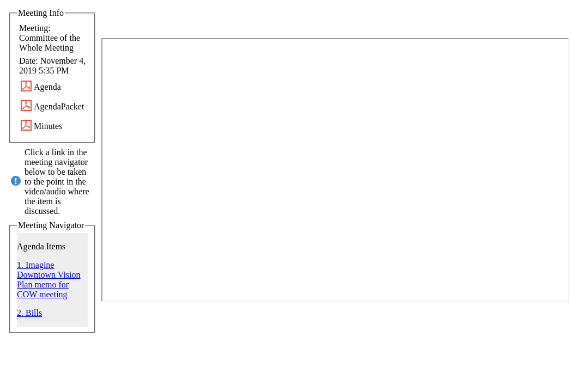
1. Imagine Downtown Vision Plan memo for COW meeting (49, 280)
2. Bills (29, 313)
